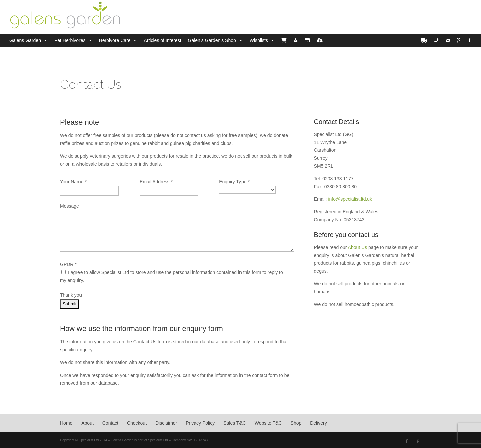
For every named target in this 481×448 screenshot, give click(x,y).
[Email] (448, 40)
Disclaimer (166, 423)
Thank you (71, 295)
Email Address (156, 182)
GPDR (68, 264)
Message (70, 206)
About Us (358, 247)
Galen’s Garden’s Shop (212, 40)
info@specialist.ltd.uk (350, 199)
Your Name (73, 182)
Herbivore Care (115, 40)
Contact (110, 423)
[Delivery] (424, 40)
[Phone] (436, 40)
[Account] (296, 40)
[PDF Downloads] (320, 40)
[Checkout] (307, 40)
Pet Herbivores (70, 40)
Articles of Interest (162, 40)
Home (66, 423)
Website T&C (268, 423)
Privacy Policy (200, 423)
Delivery (318, 423)
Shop (296, 423)
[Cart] (284, 40)
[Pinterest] (458, 40)
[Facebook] (469, 40)
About (87, 423)
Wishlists (259, 40)
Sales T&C (235, 423)
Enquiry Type (234, 182)
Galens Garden (25, 40)
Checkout (137, 423)
